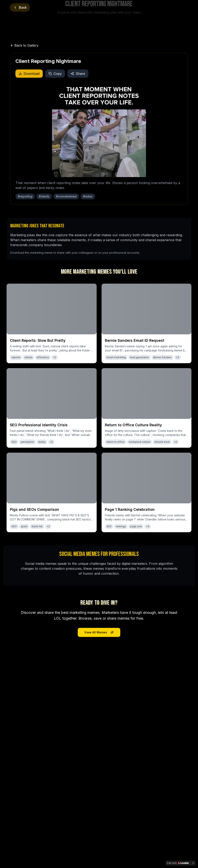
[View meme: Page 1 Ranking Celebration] (147, 492)
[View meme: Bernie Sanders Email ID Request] (147, 323)
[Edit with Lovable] (178, 863)
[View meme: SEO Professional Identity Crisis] (52, 408)
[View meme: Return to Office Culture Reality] (147, 408)
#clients (44, 196)
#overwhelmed (66, 196)
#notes (88, 196)
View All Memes (99, 632)
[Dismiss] (193, 863)
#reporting (25, 196)
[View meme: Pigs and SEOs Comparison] (52, 492)
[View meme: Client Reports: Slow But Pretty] (52, 323)
